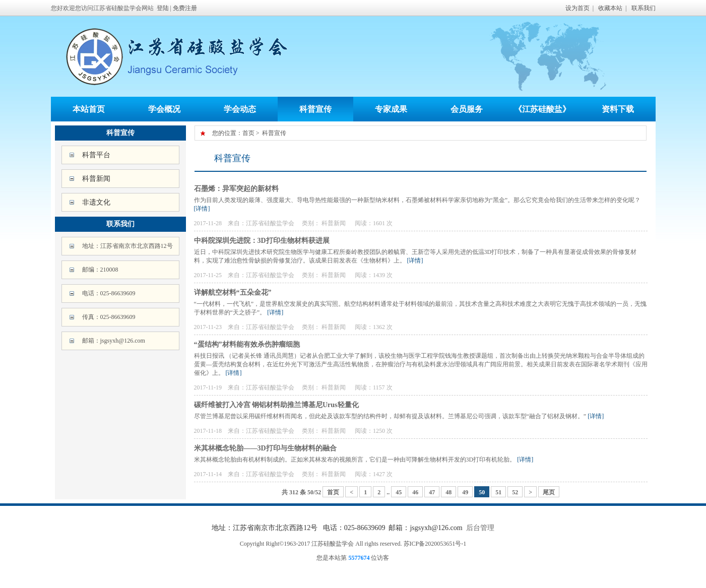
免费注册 (185, 8)
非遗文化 (96, 202)
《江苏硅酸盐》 (542, 109)
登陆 (163, 8)
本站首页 (89, 109)
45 (399, 492)
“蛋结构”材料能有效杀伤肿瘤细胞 (247, 344)
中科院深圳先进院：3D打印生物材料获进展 (262, 241)
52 (515, 492)
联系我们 (644, 8)
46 (415, 492)
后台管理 (480, 528)
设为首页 (577, 8)
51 (498, 492)
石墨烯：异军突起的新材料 (236, 189)
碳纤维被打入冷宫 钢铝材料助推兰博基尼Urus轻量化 (276, 405)
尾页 (549, 492)
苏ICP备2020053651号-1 (435, 544)
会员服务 (467, 109)
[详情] (202, 209)
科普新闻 (96, 179)
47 (432, 492)
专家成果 (391, 109)
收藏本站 (610, 8)
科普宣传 (315, 109)
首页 (248, 133)
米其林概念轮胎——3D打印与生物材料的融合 (265, 448)
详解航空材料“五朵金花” (233, 292)
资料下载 (618, 109)
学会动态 (240, 109)
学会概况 (164, 109)
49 (465, 492)
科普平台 (96, 155)
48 (448, 492)
